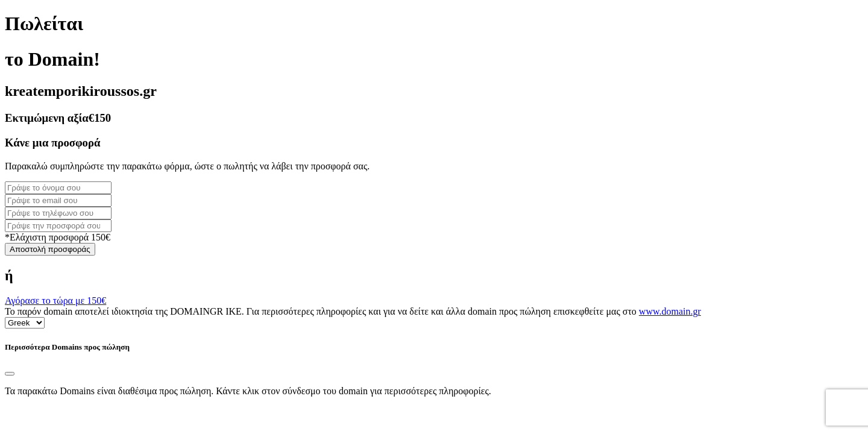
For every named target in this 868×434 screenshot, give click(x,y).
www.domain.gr (670, 311)
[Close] (10, 374)
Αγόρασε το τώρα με (55, 300)
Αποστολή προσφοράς (50, 249)
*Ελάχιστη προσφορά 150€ (58, 237)
